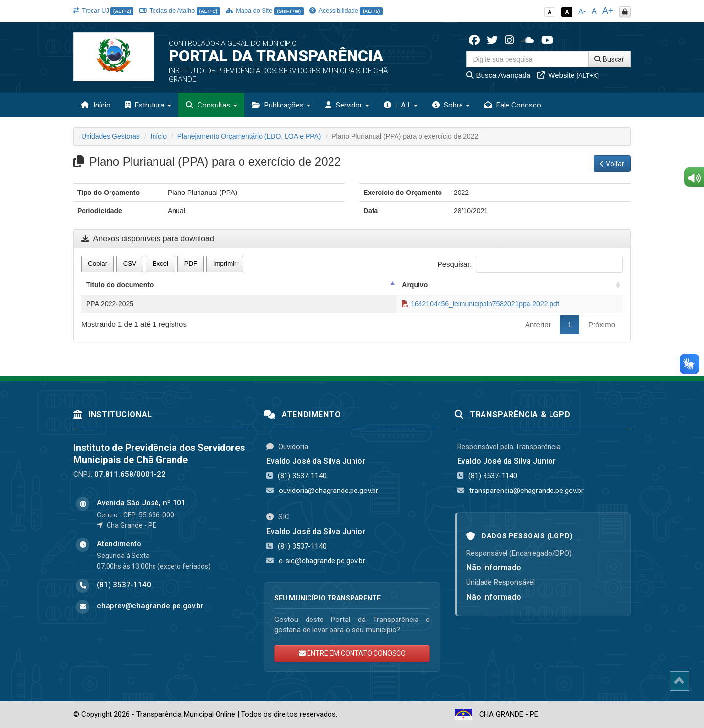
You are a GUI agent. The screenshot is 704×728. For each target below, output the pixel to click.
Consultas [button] (211, 105)
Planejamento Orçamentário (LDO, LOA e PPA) (249, 136)
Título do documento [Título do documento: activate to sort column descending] (120, 285)
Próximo (602, 325)
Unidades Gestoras (110, 136)
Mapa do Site (265, 11)
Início (96, 105)
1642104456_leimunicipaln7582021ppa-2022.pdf (481, 304)
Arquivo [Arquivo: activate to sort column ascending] (415, 285)
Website (568, 75)
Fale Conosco (513, 105)
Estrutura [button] (148, 105)
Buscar (609, 59)
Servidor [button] (347, 105)
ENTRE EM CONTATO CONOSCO (352, 653)
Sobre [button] (451, 105)
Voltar (612, 164)
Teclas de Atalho (180, 11)
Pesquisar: (530, 264)
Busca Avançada (498, 75)
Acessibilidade (346, 11)
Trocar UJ (103, 11)
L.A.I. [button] (401, 105)
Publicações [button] (281, 105)
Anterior (538, 325)
